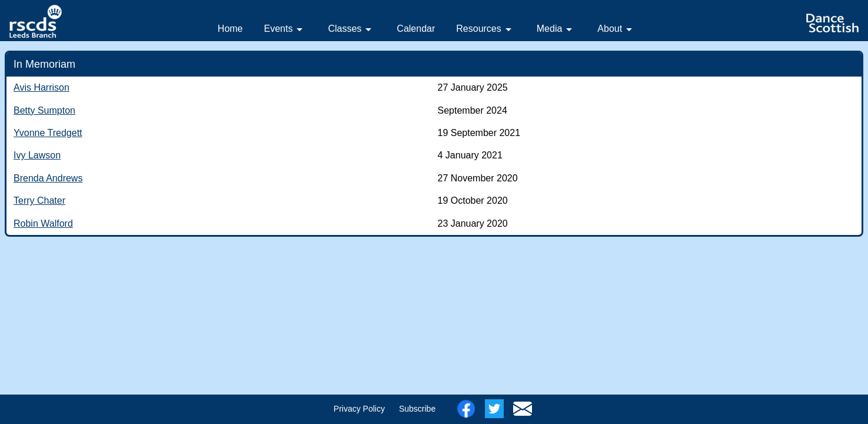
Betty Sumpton (44, 110)
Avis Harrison (41, 87)
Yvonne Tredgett (48, 133)
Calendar (416, 29)
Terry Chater (39, 201)
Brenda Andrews (48, 178)
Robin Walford (43, 223)
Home (230, 29)
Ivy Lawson (37, 155)
